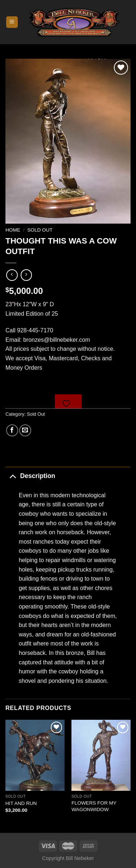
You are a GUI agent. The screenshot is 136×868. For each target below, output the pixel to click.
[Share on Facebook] (12, 430)
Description (30, 476)
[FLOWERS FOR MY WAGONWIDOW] (101, 755)
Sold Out (40, 230)
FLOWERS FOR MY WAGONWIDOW (94, 806)
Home (13, 230)
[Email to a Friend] (25, 430)
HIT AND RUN (21, 803)
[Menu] (12, 22)
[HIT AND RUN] (35, 755)
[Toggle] (13, 476)
